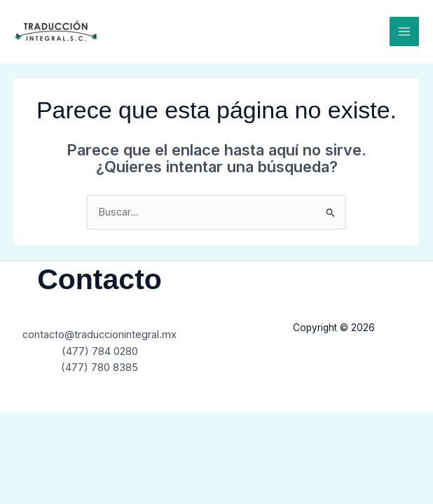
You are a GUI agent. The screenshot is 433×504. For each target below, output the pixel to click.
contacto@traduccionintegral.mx (99, 335)
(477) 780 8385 (99, 367)
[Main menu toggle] (404, 31)
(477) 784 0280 (100, 351)
